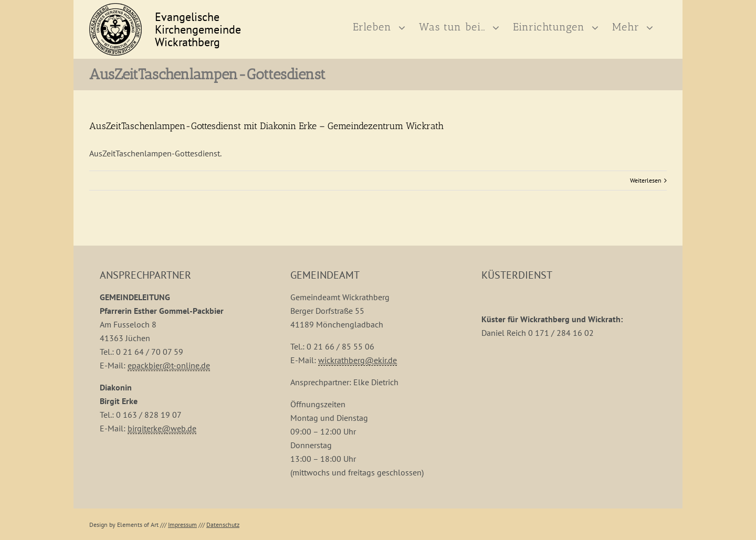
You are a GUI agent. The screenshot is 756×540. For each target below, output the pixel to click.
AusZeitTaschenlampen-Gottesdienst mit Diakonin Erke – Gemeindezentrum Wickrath (266, 158)
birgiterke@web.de (162, 461)
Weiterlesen (646, 213)
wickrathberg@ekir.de (358, 393)
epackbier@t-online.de (169, 398)
